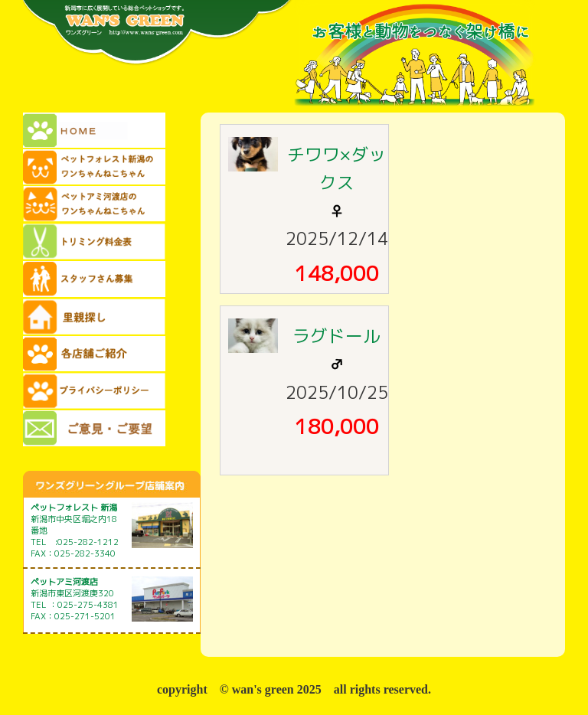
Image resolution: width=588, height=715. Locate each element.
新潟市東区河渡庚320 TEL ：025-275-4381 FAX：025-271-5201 (75, 599)
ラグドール (336, 336)
